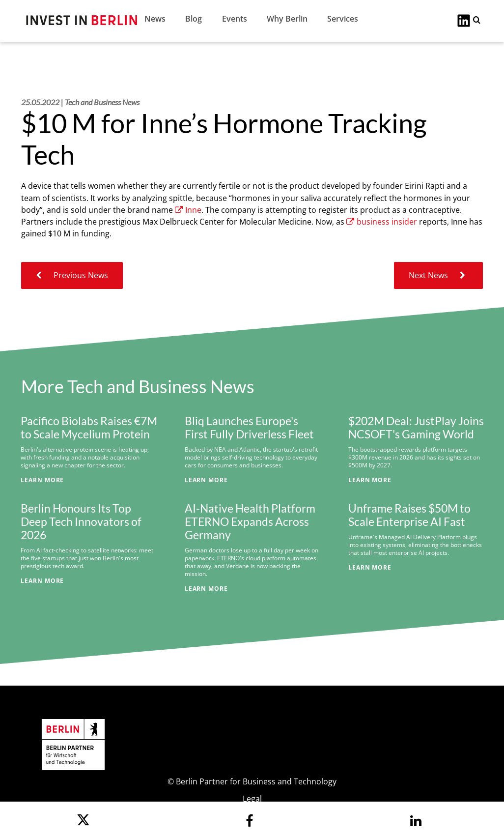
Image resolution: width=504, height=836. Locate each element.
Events (235, 19)
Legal (252, 799)
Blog (194, 19)
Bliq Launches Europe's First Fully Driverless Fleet (249, 428)
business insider (382, 222)
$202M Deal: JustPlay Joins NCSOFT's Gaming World (416, 428)
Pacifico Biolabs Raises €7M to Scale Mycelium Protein (89, 428)
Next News (438, 275)
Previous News (72, 275)
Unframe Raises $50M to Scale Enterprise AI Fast (409, 515)
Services (343, 19)
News (155, 19)
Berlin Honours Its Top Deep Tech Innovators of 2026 (81, 522)
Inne (188, 210)
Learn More (42, 480)
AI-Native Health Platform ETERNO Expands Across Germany (250, 522)
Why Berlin (287, 19)
